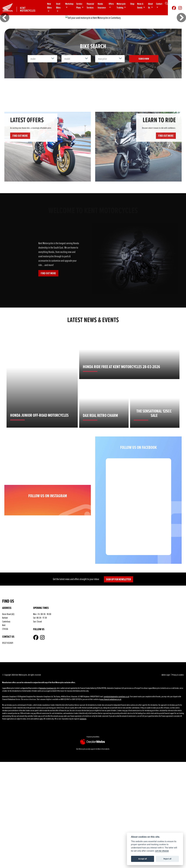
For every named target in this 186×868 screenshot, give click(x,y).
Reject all (167, 859)
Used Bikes (58, 6)
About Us (150, 6)
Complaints (83, 742)
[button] (5, 29)
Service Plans (79, 6)
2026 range (23, 31)
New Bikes (49, 6)
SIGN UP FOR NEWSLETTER (119, 603)
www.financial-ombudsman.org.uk (111, 722)
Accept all (143, 859)
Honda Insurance (102, 6)
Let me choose (162, 851)
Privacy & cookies (178, 698)
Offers (111, 4)
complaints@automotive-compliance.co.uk (116, 720)
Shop (132, 4)
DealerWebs (96, 760)
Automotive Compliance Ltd (48, 711)
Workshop (69, 4)
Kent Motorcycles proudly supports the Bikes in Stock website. (93, 772)
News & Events (140, 6)
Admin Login (166, 698)
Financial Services (90, 6)
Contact (159, 4)
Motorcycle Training (121, 6)
